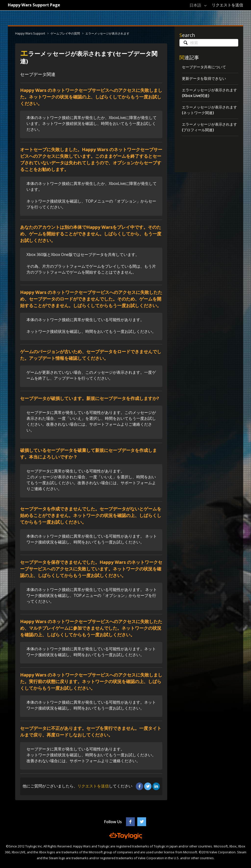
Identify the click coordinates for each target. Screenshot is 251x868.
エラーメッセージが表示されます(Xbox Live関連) (209, 94)
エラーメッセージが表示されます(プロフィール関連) (209, 129)
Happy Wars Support (30, 33)
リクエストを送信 (227, 5)
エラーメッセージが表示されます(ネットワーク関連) (209, 111)
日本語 (194, 5)
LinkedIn (156, 786)
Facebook (139, 786)
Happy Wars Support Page (37, 5)
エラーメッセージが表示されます (107, 33)
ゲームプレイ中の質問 (64, 33)
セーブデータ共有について (205, 67)
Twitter (148, 786)
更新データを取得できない (205, 79)
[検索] (209, 43)
